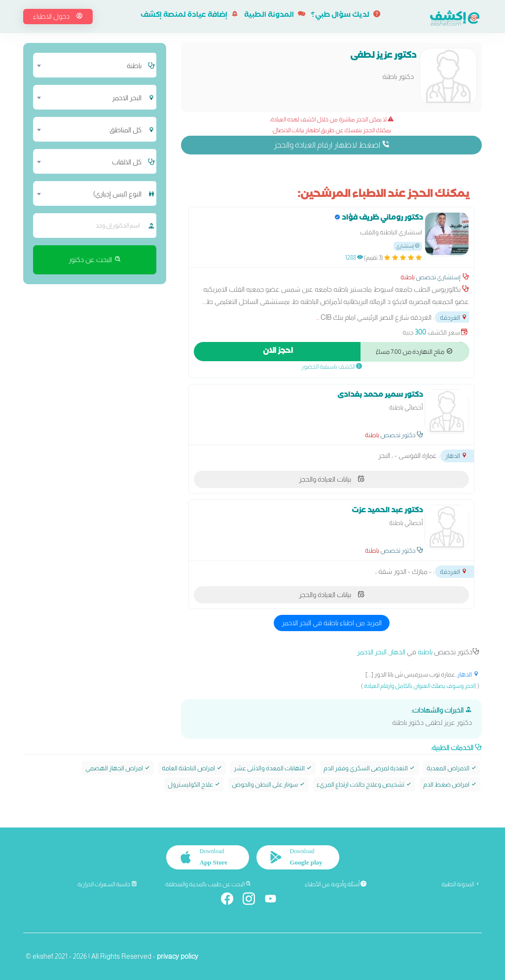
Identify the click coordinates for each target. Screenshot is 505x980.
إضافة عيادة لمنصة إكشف (189, 16)
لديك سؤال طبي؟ (346, 16)
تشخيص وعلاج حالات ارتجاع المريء (364, 784)
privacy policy (178, 956)
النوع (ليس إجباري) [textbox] (117, 194)
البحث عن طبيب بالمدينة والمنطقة (208, 884)
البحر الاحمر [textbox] (127, 98)
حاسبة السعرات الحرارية (107, 884)
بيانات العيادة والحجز (332, 479)
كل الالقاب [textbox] (127, 162)
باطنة (408, 277)
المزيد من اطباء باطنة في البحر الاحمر (332, 623)
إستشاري (408, 246)
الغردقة (454, 318)
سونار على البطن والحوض (269, 784)
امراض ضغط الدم (450, 784)
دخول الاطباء (58, 16)
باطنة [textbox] (134, 66)
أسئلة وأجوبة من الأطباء (336, 884)
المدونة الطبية (275, 16)
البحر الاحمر (372, 652)
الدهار (456, 456)
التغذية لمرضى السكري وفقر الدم (369, 768)
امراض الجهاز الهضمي (118, 768)
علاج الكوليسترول (194, 784)
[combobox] (90, 65)
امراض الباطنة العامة (192, 768)
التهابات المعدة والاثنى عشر (273, 768)
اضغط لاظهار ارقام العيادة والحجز (332, 145)
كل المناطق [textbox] (126, 130)
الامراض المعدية (452, 768)
